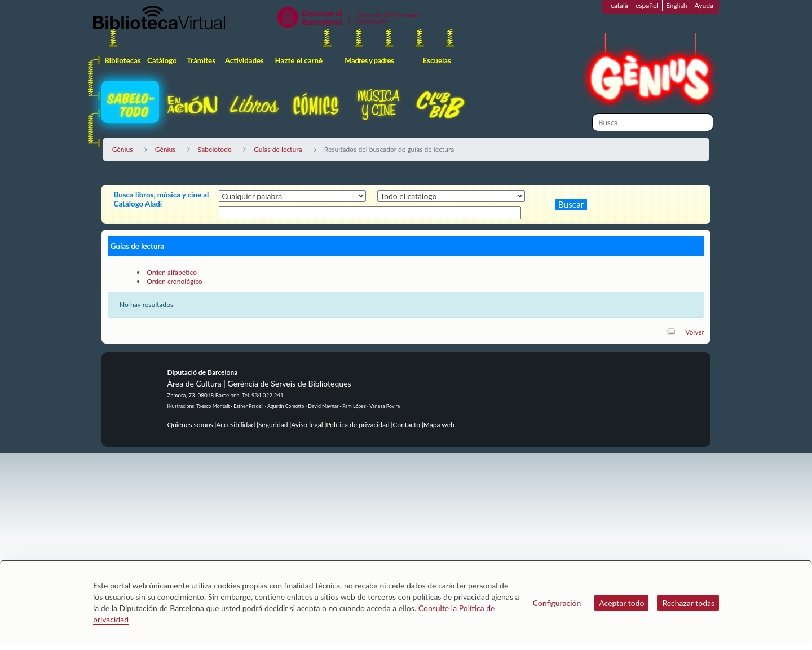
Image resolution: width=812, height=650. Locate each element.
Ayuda (704, 5)
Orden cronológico (175, 281)
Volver (695, 332)
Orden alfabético (172, 272)
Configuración (557, 603)
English (677, 5)
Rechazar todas (688, 603)
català (619, 5)
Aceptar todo (621, 603)
